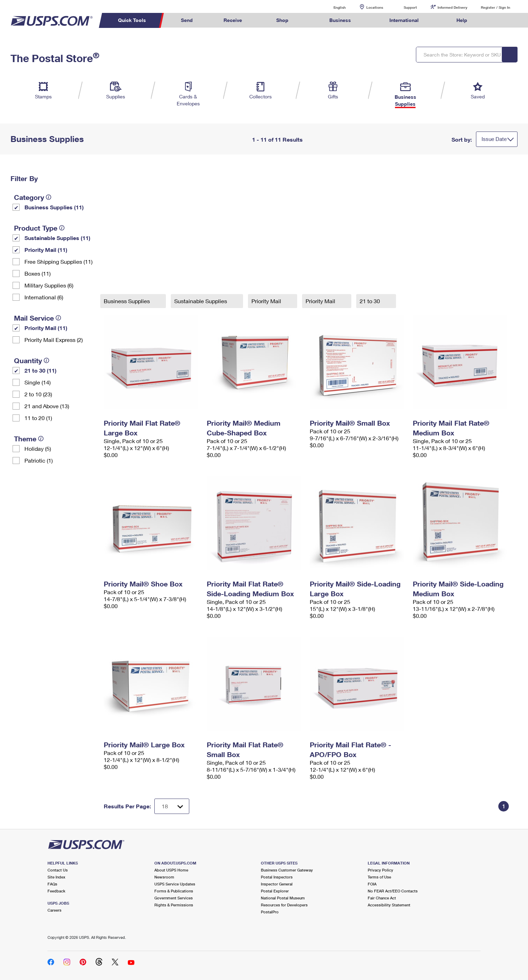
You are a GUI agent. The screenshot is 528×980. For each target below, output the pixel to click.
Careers (54, 910)
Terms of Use (379, 877)
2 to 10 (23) (38, 394)
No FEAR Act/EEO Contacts (393, 891)
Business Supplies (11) (54, 207)
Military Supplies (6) (49, 285)
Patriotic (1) (39, 460)
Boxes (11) (38, 273)
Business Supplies (127, 301)
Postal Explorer (275, 891)
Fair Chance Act (382, 898)
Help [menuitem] (462, 20)
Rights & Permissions (174, 905)
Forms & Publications (174, 891)
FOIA (372, 884)
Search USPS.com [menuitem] (496, 20)
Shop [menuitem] (282, 20)
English (332, 7)
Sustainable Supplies (201, 301)
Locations (375, 7)
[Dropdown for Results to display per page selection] (172, 806)
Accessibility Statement (389, 905)
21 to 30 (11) (41, 370)
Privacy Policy (380, 870)
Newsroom (164, 877)
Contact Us (58, 870)
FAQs (52, 884)
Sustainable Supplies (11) (57, 238)
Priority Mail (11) (46, 250)
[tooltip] (49, 197)
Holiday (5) (38, 448)
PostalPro (270, 912)
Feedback (56, 891)
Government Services (174, 898)
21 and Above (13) (47, 406)
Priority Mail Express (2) (54, 340)
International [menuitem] (404, 20)
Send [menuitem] (187, 20)
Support (410, 7)
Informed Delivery (452, 7)
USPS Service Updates (175, 884)
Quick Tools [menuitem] (132, 20)
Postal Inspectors (277, 877)
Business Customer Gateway (287, 870)
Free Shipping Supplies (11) (58, 261)
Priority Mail (267, 301)
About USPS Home (171, 870)
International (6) (44, 297)
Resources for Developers (284, 905)
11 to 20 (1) (38, 418)
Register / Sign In (496, 7)
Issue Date (494, 139)
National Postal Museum (283, 898)
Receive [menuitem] (233, 20)
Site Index (56, 877)
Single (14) (38, 382)
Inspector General (277, 884)
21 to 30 (371, 301)
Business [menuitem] (340, 20)
